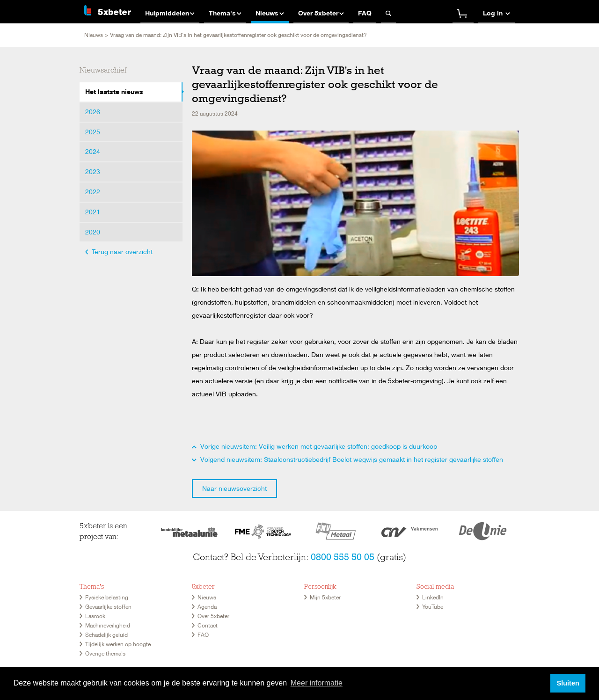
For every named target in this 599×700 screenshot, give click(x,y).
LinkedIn (433, 597)
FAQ (203, 635)
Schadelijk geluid (106, 635)
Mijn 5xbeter (325, 597)
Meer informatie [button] (317, 683)
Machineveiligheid (108, 625)
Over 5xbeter (213, 616)
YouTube (433, 607)
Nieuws (94, 35)
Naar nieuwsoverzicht (234, 488)
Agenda (207, 607)
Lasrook (95, 616)
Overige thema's (105, 653)
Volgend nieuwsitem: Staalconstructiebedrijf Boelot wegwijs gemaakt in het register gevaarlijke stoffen (347, 459)
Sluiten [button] (568, 683)
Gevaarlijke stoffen (108, 607)
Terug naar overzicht (119, 252)
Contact (208, 625)
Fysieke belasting (107, 597)
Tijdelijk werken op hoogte (118, 644)
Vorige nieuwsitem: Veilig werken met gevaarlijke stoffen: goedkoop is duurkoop (314, 446)
